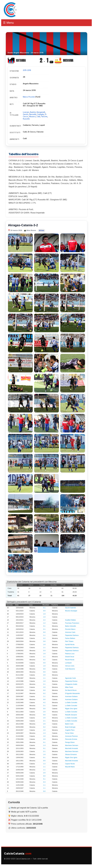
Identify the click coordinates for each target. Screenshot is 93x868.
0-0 (44, 611)
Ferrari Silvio (69, 733)
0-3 (44, 782)
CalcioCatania (18, 853)
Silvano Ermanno (71, 755)
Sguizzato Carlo (71, 678)
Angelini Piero (70, 730)
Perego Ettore (70, 742)
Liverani (26, 112)
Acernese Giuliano (71, 696)
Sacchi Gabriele (71, 608)
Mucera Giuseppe (71, 611)
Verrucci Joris (70, 666)
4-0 (44, 663)
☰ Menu (8, 23)
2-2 (44, 620)
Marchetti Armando (72, 748)
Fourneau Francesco (72, 623)
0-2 (44, 660)
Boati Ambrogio (70, 727)
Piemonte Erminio (71, 739)
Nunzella (33, 114)
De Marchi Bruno (71, 690)
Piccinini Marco (70, 629)
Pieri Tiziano (69, 641)
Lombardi (68, 663)
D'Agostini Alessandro (73, 693)
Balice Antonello (71, 626)
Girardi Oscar (70, 657)
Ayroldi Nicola (70, 645)
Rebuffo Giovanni (71, 715)
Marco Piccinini (29, 97)
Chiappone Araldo (71, 684)
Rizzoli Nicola (70, 660)
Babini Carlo (69, 724)
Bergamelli (41, 112)
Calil (38, 116)
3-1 (44, 626)
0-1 (44, 608)
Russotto (26, 119)
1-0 (44, 614)
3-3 (44, 651)
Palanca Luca (70, 654)
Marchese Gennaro (72, 745)
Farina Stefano (70, 638)
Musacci (32, 116)
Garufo (26, 114)
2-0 (44, 675)
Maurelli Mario (70, 767)
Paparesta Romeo (71, 681)
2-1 (44, 629)
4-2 (44, 703)
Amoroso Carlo (70, 632)
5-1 (44, 779)
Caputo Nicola (70, 764)
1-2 (44, 623)
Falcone (44, 116)
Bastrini (33, 112)
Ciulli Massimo (70, 669)
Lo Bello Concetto (71, 703)
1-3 (44, 733)
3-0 (44, 641)
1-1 (44, 635)
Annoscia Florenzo (71, 736)
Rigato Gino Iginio (71, 709)
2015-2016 (27, 70)
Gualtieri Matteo (71, 620)
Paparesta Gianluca (72, 635)
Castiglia (41, 114)
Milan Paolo (69, 687)
